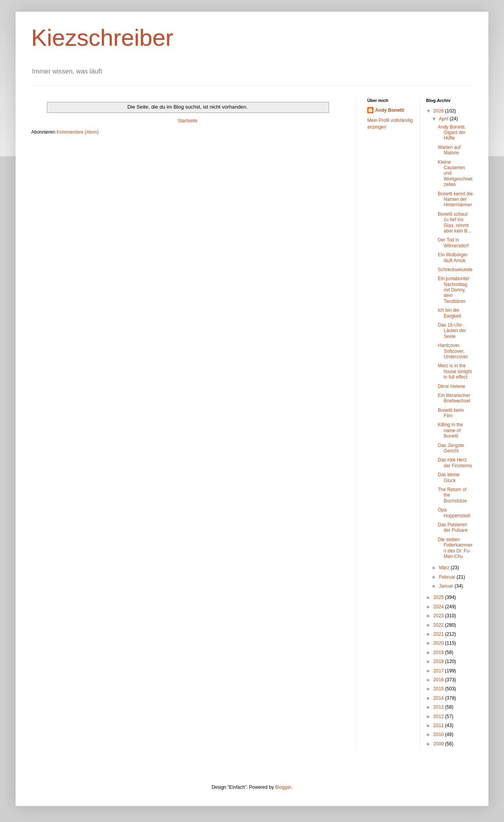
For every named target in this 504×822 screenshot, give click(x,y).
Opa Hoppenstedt (454, 513)
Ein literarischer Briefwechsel (454, 398)
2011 (439, 726)
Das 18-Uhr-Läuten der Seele (452, 331)
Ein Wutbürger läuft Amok (452, 257)
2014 (439, 698)
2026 (439, 111)
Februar (448, 577)
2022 (439, 625)
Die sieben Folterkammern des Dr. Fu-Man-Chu (455, 548)
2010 (439, 734)
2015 (439, 689)
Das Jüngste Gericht (451, 448)
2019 (439, 652)
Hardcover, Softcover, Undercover (453, 351)
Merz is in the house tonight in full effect (455, 371)
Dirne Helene (451, 386)
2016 (439, 680)
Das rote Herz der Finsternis (455, 463)
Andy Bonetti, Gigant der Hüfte (451, 133)
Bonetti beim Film (451, 413)
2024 (439, 607)
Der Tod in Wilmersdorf (453, 243)
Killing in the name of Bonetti (450, 430)
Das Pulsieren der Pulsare (452, 527)
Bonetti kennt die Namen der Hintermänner (455, 199)
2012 (439, 717)
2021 (439, 634)
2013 (439, 707)
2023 (439, 616)
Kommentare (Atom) (78, 132)
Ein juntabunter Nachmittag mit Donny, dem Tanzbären (453, 290)
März (445, 568)
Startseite (188, 121)
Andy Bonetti (390, 110)
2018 (439, 661)
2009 (439, 744)
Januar (447, 586)
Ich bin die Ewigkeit (449, 313)
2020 (439, 643)
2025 (439, 597)
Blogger (283, 787)
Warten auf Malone (449, 150)
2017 (439, 671)
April (444, 119)
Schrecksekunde (455, 270)
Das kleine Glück (449, 477)
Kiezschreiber (102, 38)
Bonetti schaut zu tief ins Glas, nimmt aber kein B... (454, 222)
